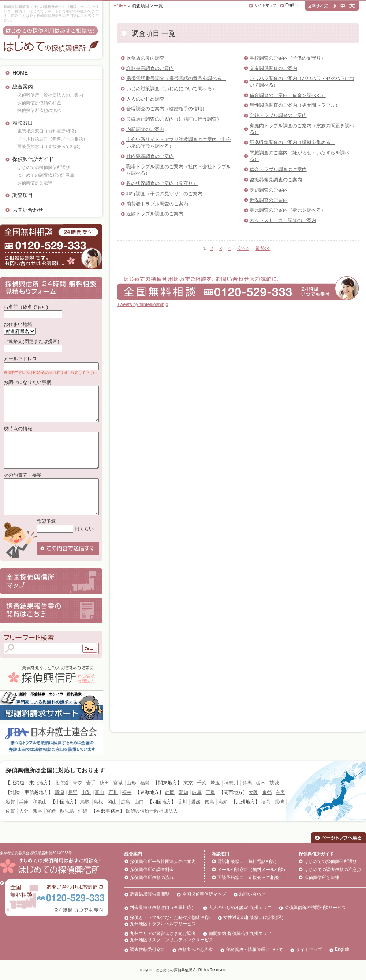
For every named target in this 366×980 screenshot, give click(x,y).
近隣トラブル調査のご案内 (155, 214)
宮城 (118, 783)
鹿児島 (67, 811)
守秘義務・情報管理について (254, 950)
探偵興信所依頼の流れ (152, 878)
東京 (188, 783)
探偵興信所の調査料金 (152, 870)
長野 (73, 792)
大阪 (253, 792)
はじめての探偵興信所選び (330, 862)
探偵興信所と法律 (322, 878)
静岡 (170, 792)
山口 (139, 802)
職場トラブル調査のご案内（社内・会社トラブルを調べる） (179, 170)
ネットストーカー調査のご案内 (283, 220)
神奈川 (231, 783)
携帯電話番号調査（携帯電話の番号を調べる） (176, 78)
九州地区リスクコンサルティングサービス (172, 940)
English (292, 5)
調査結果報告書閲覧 (150, 894)
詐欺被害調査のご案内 (150, 68)
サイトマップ (265, 5)
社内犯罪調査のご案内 (150, 156)
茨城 (274, 783)
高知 (223, 802)
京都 (267, 792)
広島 (126, 802)
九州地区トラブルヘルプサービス (163, 924)
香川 (182, 802)
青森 (78, 783)
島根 (98, 802)
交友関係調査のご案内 (273, 68)
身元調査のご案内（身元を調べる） (288, 210)
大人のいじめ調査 (145, 99)
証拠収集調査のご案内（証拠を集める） (292, 142)
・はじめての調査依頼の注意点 (44, 175)
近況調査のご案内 (269, 200)
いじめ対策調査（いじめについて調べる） (171, 89)
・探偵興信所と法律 (33, 183)
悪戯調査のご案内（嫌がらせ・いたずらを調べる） (300, 156)
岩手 (91, 783)
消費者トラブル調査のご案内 (157, 204)
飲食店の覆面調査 (145, 58)
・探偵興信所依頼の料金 (37, 103)
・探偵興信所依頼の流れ (37, 110)
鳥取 (85, 802)
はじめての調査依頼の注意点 (333, 870)
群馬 (247, 783)
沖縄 (83, 811)
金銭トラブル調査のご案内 (278, 115)
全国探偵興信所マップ (204, 894)
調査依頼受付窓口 (147, 950)
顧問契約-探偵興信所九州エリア (240, 934)
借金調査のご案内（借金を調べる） (288, 95)
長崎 (279, 802)
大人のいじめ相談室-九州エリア (240, 908)
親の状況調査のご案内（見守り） (162, 183)
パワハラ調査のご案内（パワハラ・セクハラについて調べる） (302, 82)
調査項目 (23, 195)
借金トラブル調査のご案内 (278, 169)
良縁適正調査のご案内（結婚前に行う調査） (174, 119)
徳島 (209, 802)
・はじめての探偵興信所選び (41, 167)
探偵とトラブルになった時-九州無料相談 (170, 917)
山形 (131, 783)
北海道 (62, 783)
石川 (113, 792)
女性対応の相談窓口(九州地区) (253, 917)
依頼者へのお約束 (195, 950)
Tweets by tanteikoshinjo (143, 304)
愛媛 (196, 802)
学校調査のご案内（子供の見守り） (288, 58)
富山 (100, 792)
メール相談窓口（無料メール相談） (253, 870)
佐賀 (10, 811)
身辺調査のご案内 (269, 190)
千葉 (202, 783)
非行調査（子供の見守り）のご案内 (164, 194)
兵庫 (24, 802)
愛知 (183, 792)
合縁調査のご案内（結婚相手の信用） (167, 109)
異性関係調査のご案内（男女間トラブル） (295, 105)
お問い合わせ (28, 210)
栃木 (261, 783)
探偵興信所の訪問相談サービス (315, 908)
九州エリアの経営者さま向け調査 (163, 934)
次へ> (243, 248)
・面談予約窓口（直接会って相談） (48, 147)
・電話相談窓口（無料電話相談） (46, 131)
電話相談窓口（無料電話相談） (248, 862)
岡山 (112, 802)
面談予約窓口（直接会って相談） (250, 878)
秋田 (104, 783)
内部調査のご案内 (145, 129)
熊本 (37, 811)
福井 (127, 792)
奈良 (280, 792)
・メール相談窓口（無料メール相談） (50, 139)
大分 (24, 811)
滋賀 (10, 802)
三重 (210, 792)
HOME (20, 73)
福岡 (266, 802)
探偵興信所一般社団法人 (152, 811)
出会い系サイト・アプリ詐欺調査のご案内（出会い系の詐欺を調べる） (179, 143)
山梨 (86, 792)
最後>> (263, 248)
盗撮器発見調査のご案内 (276, 180)
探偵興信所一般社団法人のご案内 (163, 862)
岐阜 (197, 792)
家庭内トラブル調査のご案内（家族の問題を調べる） (302, 129)
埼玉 (215, 783)
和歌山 (40, 802)
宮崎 (51, 811)
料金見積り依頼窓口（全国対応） (163, 908)
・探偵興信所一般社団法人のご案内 (48, 95)
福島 (145, 783)
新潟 (59, 792)
